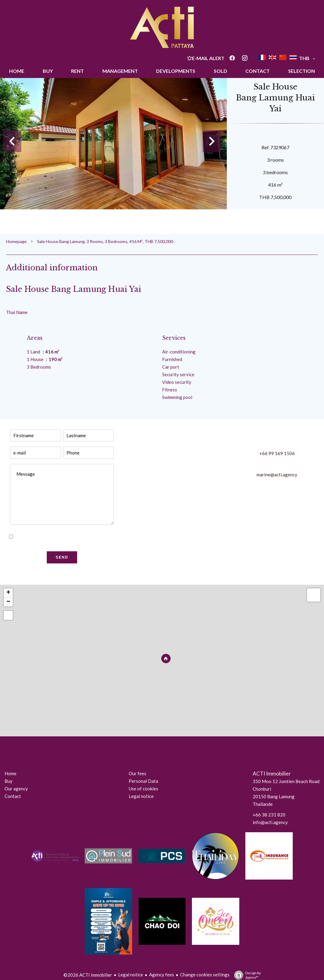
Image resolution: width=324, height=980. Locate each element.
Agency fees (162, 975)
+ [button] (8, 593)
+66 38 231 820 (269, 815)
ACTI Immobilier (272, 774)
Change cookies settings (205, 975)
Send (62, 557)
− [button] (8, 602)
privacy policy (84, 537)
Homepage (16, 241)
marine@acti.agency (277, 475)
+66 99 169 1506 (277, 453)
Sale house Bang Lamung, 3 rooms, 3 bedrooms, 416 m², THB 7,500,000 (105, 241)
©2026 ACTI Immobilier (88, 975)
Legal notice (131, 975)
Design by (246, 975)
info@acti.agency (270, 822)
